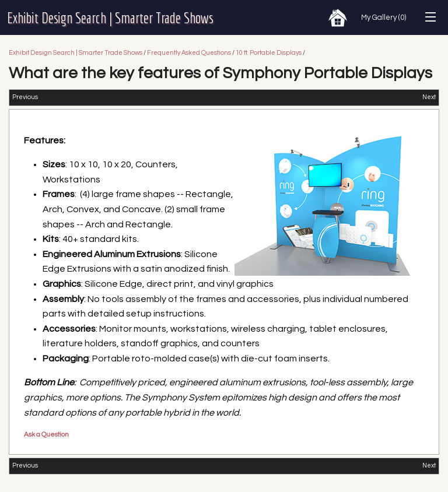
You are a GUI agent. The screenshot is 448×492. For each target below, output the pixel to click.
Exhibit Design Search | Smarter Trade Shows (110, 17)
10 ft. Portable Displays (269, 53)
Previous (25, 97)
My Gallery (384, 17)
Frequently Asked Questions (189, 53)
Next (429, 97)
